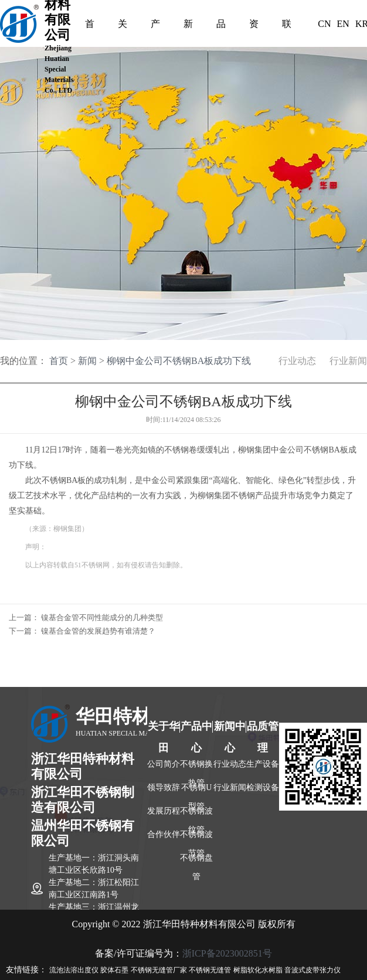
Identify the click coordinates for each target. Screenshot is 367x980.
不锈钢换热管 (196, 769)
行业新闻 (348, 361)
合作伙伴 (164, 834)
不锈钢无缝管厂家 (159, 970)
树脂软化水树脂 (258, 970)
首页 (90, 26)
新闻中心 (188, 26)
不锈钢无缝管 (210, 970)
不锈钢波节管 (196, 839)
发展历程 (164, 811)
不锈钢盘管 (196, 863)
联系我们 (287, 26)
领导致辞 (164, 787)
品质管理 (221, 26)
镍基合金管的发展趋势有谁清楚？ (98, 631)
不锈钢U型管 (196, 792)
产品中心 (155, 26)
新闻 (87, 361)
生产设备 (263, 764)
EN (343, 24)
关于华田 (164, 729)
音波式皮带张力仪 (312, 970)
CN (324, 24)
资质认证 (254, 26)
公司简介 (164, 764)
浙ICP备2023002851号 (227, 953)
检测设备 (263, 787)
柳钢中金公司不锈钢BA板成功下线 (179, 361)
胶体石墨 (114, 970)
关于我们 (123, 26)
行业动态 (297, 361)
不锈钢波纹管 (196, 816)
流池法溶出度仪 (74, 970)
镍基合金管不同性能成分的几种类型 (102, 617)
